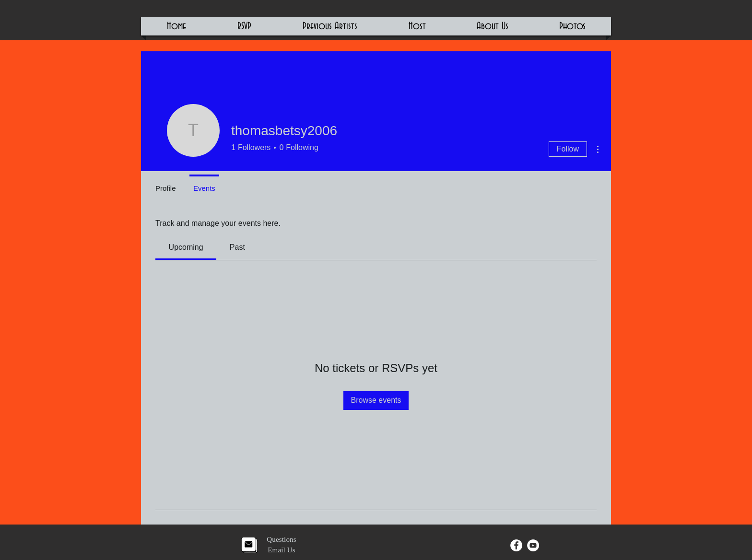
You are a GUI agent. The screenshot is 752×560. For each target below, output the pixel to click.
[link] (186, 247)
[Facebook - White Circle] (516, 545)
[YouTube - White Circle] (533, 545)
